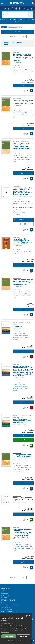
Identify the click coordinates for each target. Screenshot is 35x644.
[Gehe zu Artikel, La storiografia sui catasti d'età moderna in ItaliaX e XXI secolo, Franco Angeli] (6, 459)
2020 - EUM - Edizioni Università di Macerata (23, 196)
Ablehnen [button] (24, 636)
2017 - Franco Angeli (17, 460)
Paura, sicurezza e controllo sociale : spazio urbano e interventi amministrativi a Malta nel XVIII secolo (23, 282)
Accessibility (5, 597)
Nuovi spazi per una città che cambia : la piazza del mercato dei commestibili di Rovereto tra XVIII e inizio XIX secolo (23, 57)
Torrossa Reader (6, 607)
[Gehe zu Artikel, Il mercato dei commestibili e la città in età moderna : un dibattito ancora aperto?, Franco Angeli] (6, 105)
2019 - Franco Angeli (17, 246)
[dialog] (16, 629)
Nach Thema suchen (19, 19)
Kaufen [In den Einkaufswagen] (23, 85)
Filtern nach (18, 32)
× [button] (29, 616)
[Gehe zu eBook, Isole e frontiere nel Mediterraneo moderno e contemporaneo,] (6, 421)
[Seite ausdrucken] (32, 27)
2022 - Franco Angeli (17, 150)
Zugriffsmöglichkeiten (7, 609)
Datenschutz (5, 593)
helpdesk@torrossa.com (11, 611)
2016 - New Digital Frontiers (19, 503)
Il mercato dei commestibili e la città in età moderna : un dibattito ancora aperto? (23, 102)
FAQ (3, 603)
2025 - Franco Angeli (17, 62)
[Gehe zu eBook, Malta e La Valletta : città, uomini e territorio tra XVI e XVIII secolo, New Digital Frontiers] (6, 499)
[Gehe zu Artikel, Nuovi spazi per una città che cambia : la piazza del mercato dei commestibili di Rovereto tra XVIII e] (6, 58)
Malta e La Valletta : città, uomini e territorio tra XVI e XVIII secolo (23, 499)
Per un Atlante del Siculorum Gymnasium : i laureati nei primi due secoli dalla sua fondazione (23, 241)
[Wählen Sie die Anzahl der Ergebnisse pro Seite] (24, 37)
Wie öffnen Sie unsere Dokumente (11, 605)
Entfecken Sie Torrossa (8, 591)
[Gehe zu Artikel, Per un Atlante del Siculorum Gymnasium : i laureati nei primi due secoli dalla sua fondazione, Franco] (6, 243)
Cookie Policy (5, 595)
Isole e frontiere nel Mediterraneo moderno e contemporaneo (22, 421)
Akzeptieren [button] (9, 636)
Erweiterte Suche (6, 19)
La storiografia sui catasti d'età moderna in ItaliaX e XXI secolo (22, 456)
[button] (31, 15)
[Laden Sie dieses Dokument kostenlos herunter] (23, 220)
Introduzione (17, 326)
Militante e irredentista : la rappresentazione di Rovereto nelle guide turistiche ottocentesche (23, 146)
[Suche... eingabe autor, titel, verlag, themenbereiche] (18, 15)
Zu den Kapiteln (23, 440)
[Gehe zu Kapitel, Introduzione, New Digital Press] (6, 328)
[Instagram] (32, 620)
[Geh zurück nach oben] (32, 641)
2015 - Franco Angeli (17, 539)
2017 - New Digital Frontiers (19, 328)
